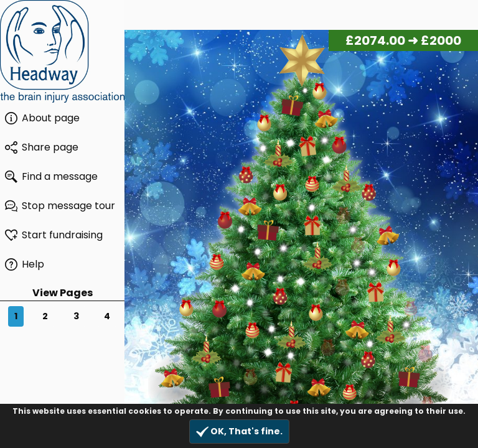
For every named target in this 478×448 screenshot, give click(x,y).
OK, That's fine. (239, 432)
